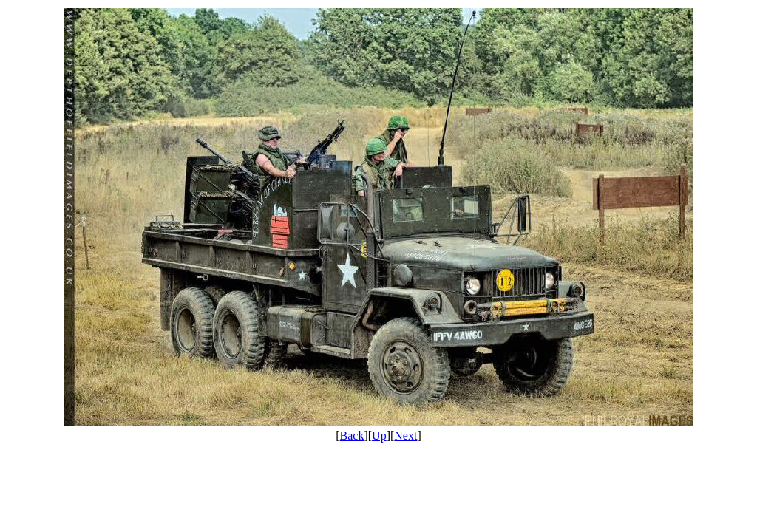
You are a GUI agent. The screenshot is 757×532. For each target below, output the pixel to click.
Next (405, 436)
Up (379, 436)
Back (352, 436)
